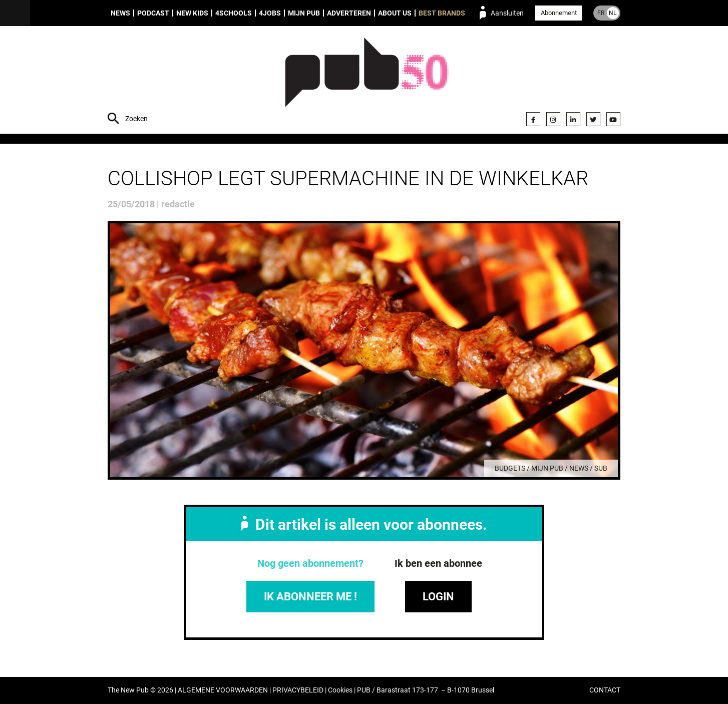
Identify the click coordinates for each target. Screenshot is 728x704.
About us (395, 13)
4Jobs (270, 13)
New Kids (192, 13)
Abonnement (559, 13)
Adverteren (349, 13)
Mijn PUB (304, 13)
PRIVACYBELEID (298, 691)
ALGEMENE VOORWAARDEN (223, 691)
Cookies (340, 691)
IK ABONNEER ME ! (310, 597)
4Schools (234, 13)
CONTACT (605, 691)
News (120, 13)
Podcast (153, 13)
